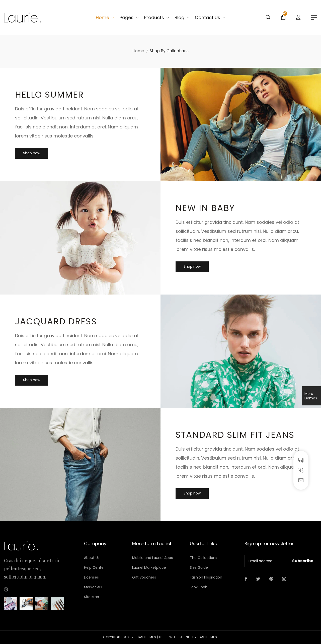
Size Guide (199, 567)
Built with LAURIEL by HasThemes (188, 637)
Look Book (198, 587)
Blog (182, 17)
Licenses (91, 577)
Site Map (92, 597)
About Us (92, 558)
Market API (93, 587)
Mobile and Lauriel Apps (152, 558)
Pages (129, 17)
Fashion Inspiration (206, 577)
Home (105, 17)
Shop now (32, 153)
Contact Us (210, 17)
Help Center (94, 567)
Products (156, 17)
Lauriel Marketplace (149, 567)
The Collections (204, 558)
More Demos (311, 396)
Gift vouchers (144, 577)
